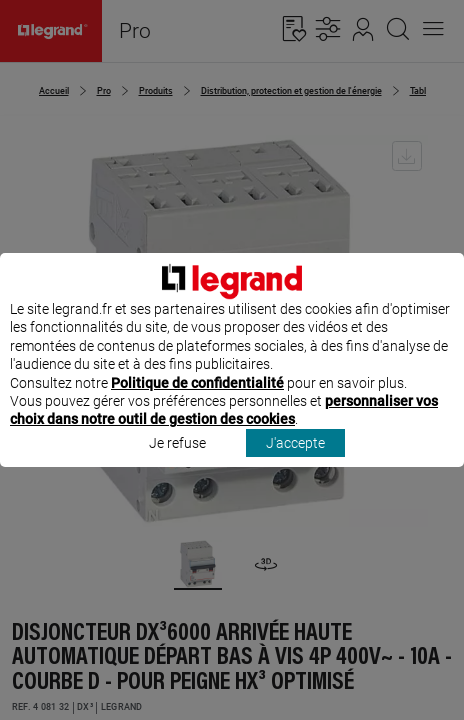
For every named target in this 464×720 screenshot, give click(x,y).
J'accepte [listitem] (295, 461)
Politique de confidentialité (197, 401)
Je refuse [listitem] (177, 461)
